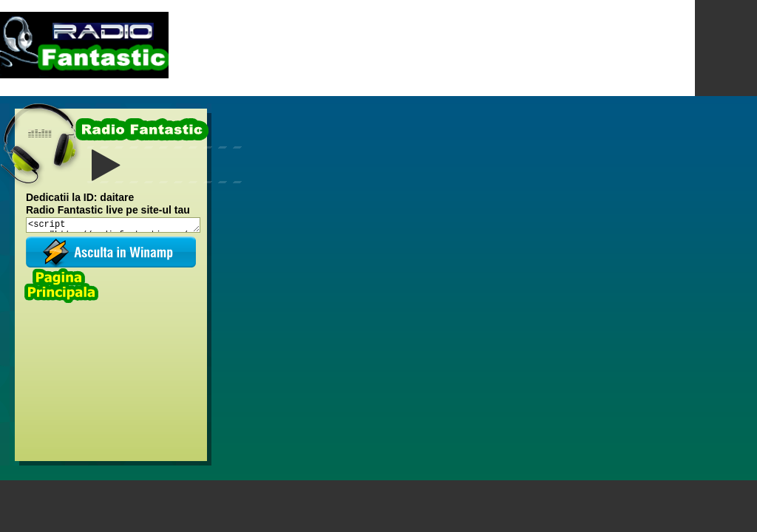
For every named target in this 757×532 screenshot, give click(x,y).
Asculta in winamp (111, 252)
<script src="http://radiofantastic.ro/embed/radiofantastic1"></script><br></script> (113, 225)
